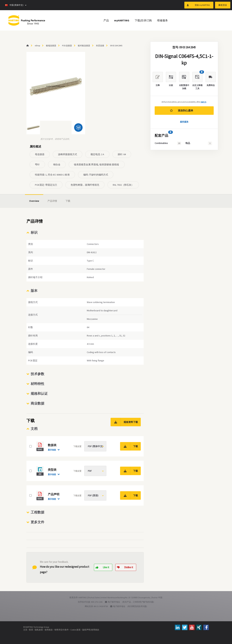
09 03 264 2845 (116, 46)
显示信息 (52, 450)
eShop (37, 46)
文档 (34, 429)
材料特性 (37, 384)
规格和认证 (39, 393)
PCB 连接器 (67, 46)
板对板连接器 (84, 46)
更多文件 (37, 522)
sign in (203, 102)
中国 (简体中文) (14, 5)
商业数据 (37, 403)
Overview (34, 201)
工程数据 (37, 512)
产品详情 (52, 201)
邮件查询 (184, 122)
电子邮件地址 (114, 602)
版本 (34, 291)
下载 (68, 201)
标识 (34, 232)
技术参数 (37, 374)
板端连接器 (51, 46)
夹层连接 (100, 46)
